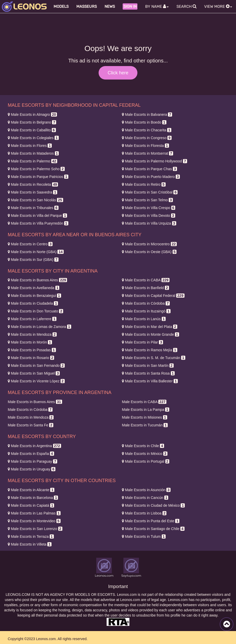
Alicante (31, 490)
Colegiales (33, 138)
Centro (30, 244)
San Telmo (147, 200)
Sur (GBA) (33, 260)
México (145, 454)
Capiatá (31, 505)
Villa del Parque (37, 216)
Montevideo (34, 521)
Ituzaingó (146, 311)
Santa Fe (31, 425)
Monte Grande (150, 334)
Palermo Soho (36, 169)
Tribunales (33, 208)
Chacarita (147, 130)
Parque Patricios (38, 177)
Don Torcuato (35, 311)
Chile (143, 446)
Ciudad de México (153, 505)
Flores (30, 146)
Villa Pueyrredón (38, 223)
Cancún (145, 498)
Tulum (144, 536)
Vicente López (36, 381)
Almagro (32, 115)
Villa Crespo (149, 208)
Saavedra (32, 192)
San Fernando (36, 366)
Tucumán (145, 425)
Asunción (146, 490)
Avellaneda (34, 288)
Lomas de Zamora (39, 327)
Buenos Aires (37, 280)
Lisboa (144, 513)
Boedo (144, 122)
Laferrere (32, 319)
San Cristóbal (150, 192)
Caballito (32, 130)
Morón (30, 342)
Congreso (147, 138)
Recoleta (33, 184)
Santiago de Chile (153, 529)
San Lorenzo (35, 529)
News (110, 6)
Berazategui (34, 296)
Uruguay (32, 469)
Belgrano (32, 122)
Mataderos (33, 153)
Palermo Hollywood (154, 161)
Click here (118, 73)
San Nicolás (35, 200)
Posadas (32, 350)
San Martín (148, 366)
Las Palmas (34, 513)
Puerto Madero (151, 177)
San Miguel (34, 373)
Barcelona (33, 498)
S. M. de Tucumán (154, 358)
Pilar (142, 342)
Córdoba (146, 303)
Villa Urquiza (149, 223)
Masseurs (87, 6)
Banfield (145, 288)
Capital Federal (153, 296)
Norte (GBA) (36, 252)
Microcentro (149, 244)
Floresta (145, 146)
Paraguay (32, 461)
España (31, 454)
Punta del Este (151, 521)
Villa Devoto (149, 216)
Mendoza (32, 334)
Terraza (31, 536)
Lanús (144, 319)
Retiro (144, 184)
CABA (146, 280)
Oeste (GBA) (149, 252)
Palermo (32, 161)
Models (61, 6)
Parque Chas (149, 169)
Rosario (31, 358)
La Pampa (146, 410)
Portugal (146, 461)
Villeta (30, 544)
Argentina (34, 446)
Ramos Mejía (150, 350)
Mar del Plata (150, 327)
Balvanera (147, 115)
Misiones (145, 417)
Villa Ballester (150, 381)
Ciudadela (33, 303)
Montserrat (148, 153)
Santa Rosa (148, 373)
